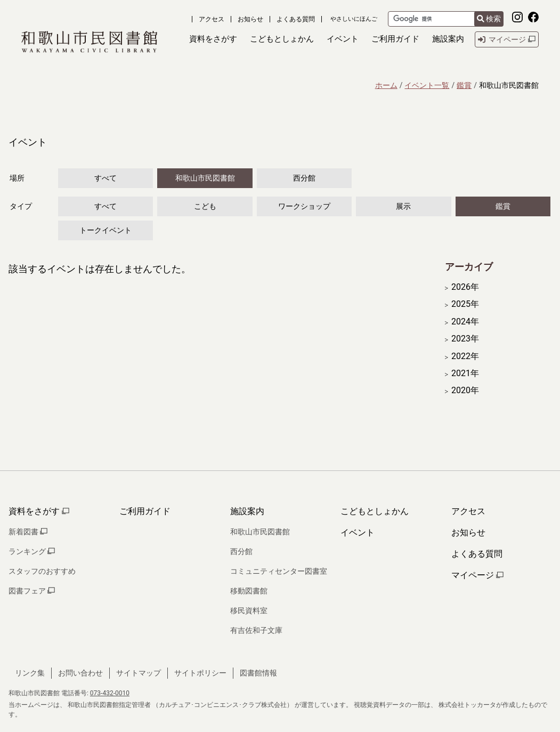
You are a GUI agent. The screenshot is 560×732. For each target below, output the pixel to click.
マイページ (477, 575)
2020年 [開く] (465, 391)
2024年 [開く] (465, 322)
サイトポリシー (200, 673)
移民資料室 (249, 611)
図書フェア (32, 591)
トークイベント (105, 230)
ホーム (386, 85)
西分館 (304, 178)
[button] (213, 39)
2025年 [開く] (465, 304)
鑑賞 (464, 85)
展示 (403, 206)
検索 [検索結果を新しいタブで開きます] (489, 19)
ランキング (32, 551)
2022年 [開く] (465, 356)
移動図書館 (249, 591)
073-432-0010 (110, 693)
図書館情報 (258, 673)
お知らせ (250, 19)
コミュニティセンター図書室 (279, 571)
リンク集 (30, 673)
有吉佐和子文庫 (256, 630)
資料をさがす (39, 511)
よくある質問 (296, 19)
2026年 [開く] (465, 287)
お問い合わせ (80, 673)
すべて (105, 178)
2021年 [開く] (465, 373)
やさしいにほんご (354, 19)
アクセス (212, 19)
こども (205, 206)
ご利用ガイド (145, 511)
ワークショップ (304, 206)
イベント (358, 532)
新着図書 (28, 532)
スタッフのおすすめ (42, 571)
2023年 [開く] (465, 339)
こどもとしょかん (375, 511)
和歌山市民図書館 (205, 178)
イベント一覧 (427, 85)
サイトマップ (139, 673)
